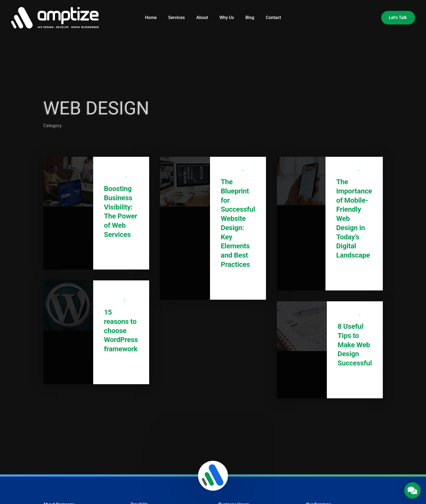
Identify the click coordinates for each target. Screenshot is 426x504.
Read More (119, 255)
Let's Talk (398, 18)
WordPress (114, 301)
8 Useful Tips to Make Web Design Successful (355, 345)
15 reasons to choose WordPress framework (121, 331)
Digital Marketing (120, 171)
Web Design (115, 177)
